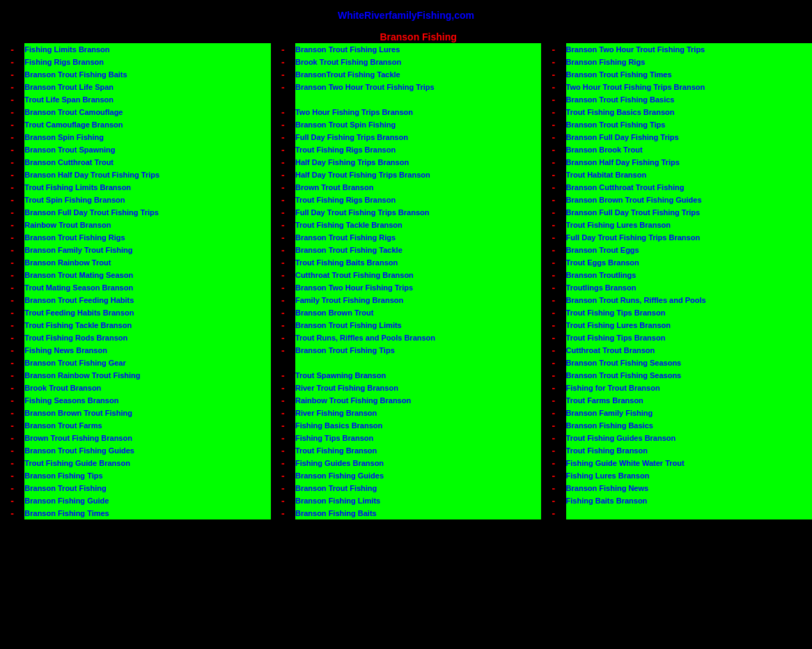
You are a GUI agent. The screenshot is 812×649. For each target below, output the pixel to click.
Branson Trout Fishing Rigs (75, 237)
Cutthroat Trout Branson (611, 350)
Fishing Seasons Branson (71, 400)
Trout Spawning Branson (341, 375)
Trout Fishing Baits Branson (346, 263)
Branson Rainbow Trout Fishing (82, 375)
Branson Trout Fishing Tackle (349, 250)
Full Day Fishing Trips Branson (352, 137)
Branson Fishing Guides (339, 476)
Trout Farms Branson (605, 400)
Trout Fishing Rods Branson (76, 338)
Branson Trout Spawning (70, 150)
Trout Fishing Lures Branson (618, 225)
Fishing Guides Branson (339, 463)
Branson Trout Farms (63, 425)
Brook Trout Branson (63, 388)
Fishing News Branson (66, 350)
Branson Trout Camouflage (73, 112)
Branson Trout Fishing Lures (348, 49)
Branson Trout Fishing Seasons (624, 363)
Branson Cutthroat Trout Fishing (625, 187)
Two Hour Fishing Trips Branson (354, 112)
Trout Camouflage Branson (73, 125)
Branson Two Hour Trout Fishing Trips (636, 49)
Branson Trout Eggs (603, 250)
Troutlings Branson (601, 288)
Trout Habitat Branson (607, 175)
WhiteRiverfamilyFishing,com (406, 15)
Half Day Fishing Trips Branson (352, 162)
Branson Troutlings (601, 275)
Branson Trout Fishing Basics (620, 100)
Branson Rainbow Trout (68, 263)
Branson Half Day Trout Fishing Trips (92, 175)
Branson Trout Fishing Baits (76, 75)
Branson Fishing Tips (63, 476)
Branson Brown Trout (334, 313)
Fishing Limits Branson (67, 49)
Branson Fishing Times (67, 513)
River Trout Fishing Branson (347, 388)
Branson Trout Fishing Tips (616, 125)
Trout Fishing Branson (336, 451)
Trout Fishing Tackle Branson (349, 225)
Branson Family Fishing (610, 413)
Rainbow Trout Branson (68, 225)
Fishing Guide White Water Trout (625, 463)
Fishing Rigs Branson (64, 62)
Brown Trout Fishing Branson (78, 438)
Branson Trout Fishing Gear (75, 363)
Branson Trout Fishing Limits (349, 325)
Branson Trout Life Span (69, 87)
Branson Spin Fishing (64, 137)
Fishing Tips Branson (334, 438)
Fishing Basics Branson (339, 425)
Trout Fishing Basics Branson (620, 112)
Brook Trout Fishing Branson (348, 62)
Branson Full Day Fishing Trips (623, 137)
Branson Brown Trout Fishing (78, 413)
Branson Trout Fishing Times (619, 75)
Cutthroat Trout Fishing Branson (354, 275)
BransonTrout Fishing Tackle (348, 75)
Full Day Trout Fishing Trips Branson (362, 212)
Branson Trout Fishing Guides (79, 451)
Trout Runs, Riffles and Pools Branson (365, 338)
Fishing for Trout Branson (613, 388)
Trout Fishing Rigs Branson (345, 150)
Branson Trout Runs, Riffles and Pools (636, 300)
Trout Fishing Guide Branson (77, 463)
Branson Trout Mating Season (79, 275)
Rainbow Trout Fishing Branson (353, 400)
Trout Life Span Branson (69, 100)
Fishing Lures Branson (608, 476)
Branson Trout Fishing (65, 488)
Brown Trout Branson (334, 187)
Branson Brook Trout (604, 150)
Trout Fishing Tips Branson (616, 313)
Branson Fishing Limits (338, 501)
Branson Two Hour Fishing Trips (354, 288)
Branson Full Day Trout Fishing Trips (92, 212)
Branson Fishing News (608, 488)
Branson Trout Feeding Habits (79, 300)
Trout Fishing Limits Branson (78, 187)
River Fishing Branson (336, 413)
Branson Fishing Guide (67, 501)
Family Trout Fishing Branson (349, 300)
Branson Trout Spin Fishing (345, 125)
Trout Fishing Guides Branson (621, 438)
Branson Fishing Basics (610, 425)
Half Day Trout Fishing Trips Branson (363, 175)
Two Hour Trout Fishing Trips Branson (636, 87)
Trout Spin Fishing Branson (75, 200)
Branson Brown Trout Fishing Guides (634, 200)
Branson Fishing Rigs (606, 62)
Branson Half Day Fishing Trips (623, 162)
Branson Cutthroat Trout (69, 162)
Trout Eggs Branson (603, 263)
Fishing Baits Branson (607, 501)
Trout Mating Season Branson (79, 288)
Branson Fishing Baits (336, 513)
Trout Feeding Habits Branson (79, 313)
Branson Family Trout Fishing (78, 250)
